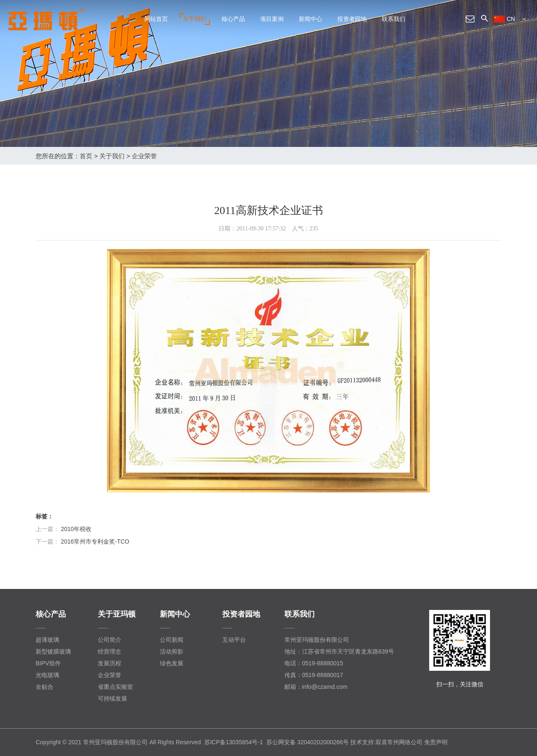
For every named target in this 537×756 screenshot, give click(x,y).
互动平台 (234, 640)
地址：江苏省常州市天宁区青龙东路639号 (339, 651)
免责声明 (436, 742)
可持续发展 (112, 698)
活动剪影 (172, 651)
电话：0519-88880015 (314, 663)
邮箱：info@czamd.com (316, 687)
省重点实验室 (115, 687)
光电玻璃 (47, 675)
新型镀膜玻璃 (53, 651)
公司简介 (109, 640)
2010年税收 (76, 529)
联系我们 (394, 19)
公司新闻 (172, 640)
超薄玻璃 (47, 640)
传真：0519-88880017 (314, 675)
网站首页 (156, 19)
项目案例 (272, 19)
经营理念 (109, 651)
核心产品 (233, 19)
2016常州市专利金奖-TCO (95, 541)
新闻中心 (310, 19)
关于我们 (195, 19)
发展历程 (109, 663)
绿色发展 (172, 663)
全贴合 (44, 687)
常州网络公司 (405, 742)
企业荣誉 (144, 156)
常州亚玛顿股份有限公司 (317, 640)
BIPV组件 (48, 663)
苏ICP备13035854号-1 (234, 742)
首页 (86, 156)
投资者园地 (352, 19)
